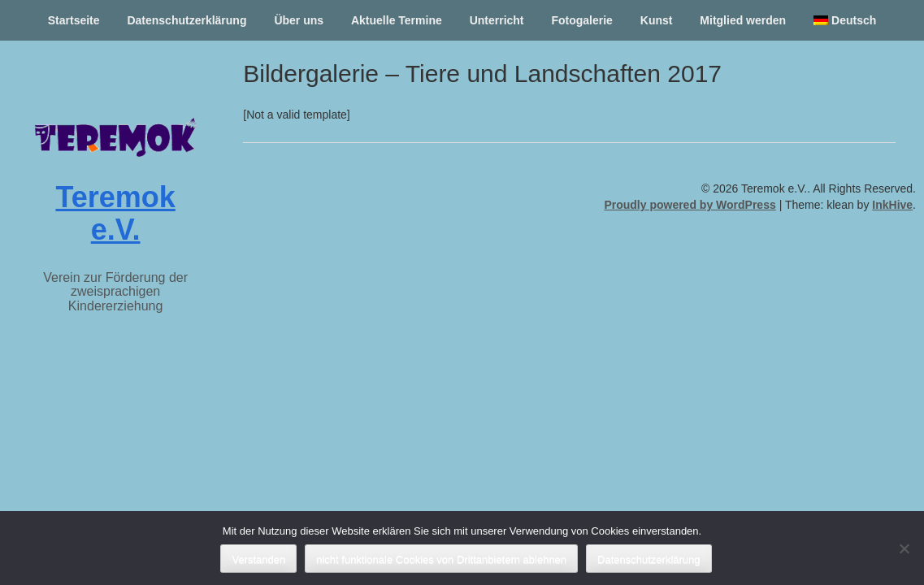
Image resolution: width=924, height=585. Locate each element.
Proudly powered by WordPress (690, 205)
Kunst (657, 20)
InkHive (892, 205)
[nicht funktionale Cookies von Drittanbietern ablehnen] (904, 548)
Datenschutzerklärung (187, 20)
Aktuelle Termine (397, 20)
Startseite (74, 20)
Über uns (299, 20)
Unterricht (497, 20)
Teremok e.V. (115, 213)
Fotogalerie (581, 20)
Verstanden (258, 559)
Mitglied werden (743, 20)
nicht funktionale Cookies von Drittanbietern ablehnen (441, 559)
